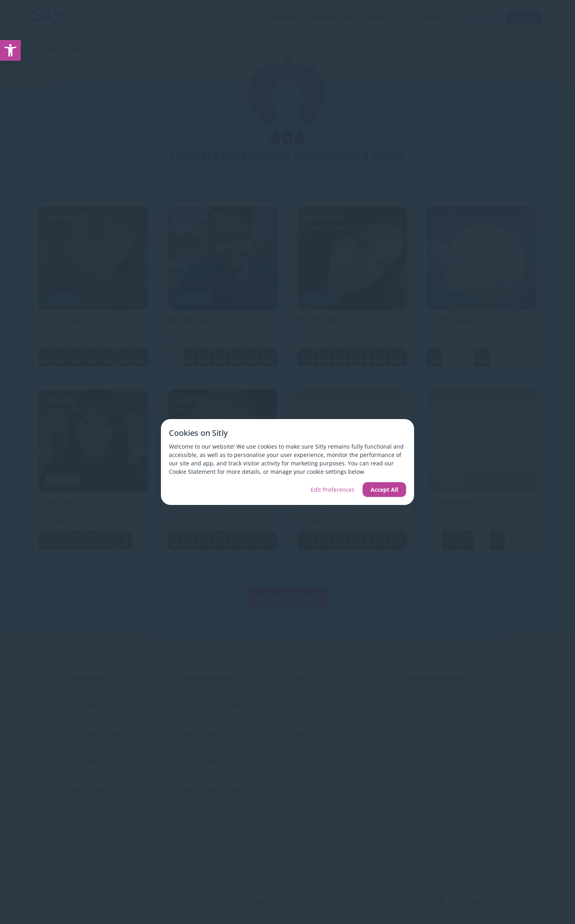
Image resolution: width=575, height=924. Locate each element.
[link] (10, 50)
